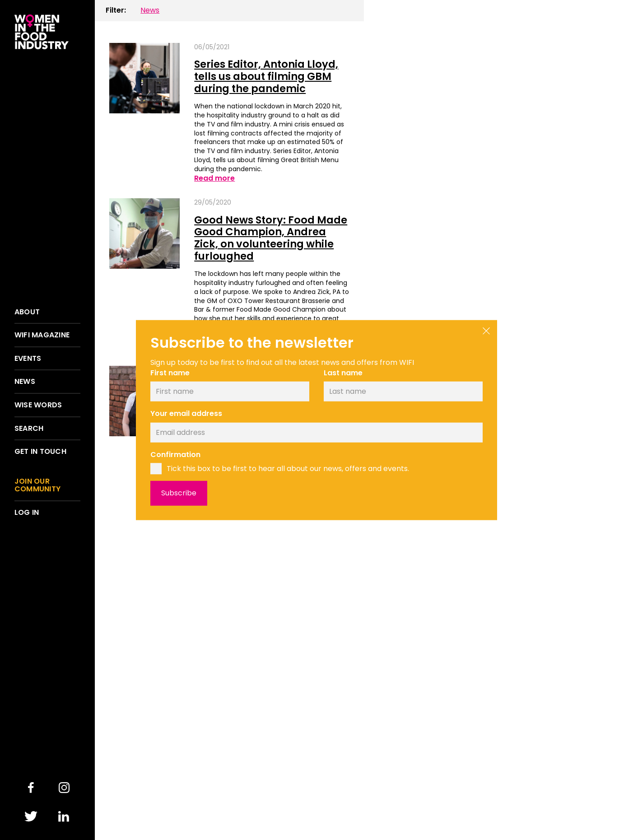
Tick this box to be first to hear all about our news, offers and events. (288, 468)
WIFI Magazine (42, 335)
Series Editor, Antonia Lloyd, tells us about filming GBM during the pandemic (266, 76)
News (25, 382)
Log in (27, 513)
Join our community (37, 485)
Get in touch (40, 452)
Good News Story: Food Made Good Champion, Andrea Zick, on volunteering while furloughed (271, 238)
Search (29, 429)
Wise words (38, 405)
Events (28, 359)
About (27, 312)
